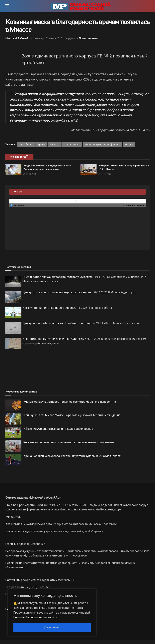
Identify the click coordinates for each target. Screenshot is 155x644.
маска (129, 145)
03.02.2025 (105, 174)
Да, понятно (52, 627)
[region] (52, 613)
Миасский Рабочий (17, 38)
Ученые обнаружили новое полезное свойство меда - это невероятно (70, 402)
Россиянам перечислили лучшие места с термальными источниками (69, 442)
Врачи (41, 145)
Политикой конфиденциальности (35, 617)
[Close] (92, 593)
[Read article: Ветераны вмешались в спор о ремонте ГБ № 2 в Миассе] (89, 170)
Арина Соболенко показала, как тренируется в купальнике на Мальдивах (72, 456)
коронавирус (72, 145)
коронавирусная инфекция (103, 145)
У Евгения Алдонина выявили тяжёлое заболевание (58, 429)
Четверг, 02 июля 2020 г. (49, 38)
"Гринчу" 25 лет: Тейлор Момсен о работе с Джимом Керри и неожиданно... (73, 415)
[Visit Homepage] (81, 6)
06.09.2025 (30, 174)
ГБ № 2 (54, 145)
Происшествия (88, 38)
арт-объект (26, 145)
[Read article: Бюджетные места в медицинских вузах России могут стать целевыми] (13, 170)
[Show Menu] (7, 6)
